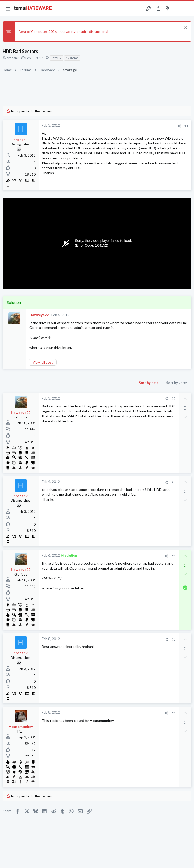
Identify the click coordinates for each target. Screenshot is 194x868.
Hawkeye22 (39, 315)
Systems (72, 58)
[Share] (179, 126)
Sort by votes (177, 383)
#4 (174, 556)
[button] (8, 9)
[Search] (187, 9)
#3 (174, 482)
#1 (186, 126)
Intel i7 (57, 58)
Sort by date (149, 383)
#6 (174, 713)
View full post (43, 362)
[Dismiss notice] (185, 28)
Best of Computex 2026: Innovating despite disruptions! (64, 31)
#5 (174, 639)
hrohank (13, 58)
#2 (174, 399)
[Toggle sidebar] (177, 9)
